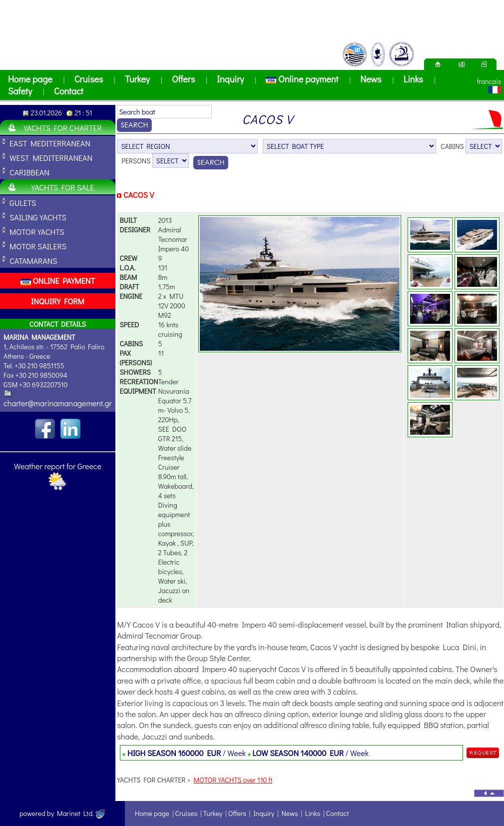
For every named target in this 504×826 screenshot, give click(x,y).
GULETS (23, 203)
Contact (69, 91)
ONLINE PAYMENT (58, 281)
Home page (30, 79)
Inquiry (230, 79)
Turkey (137, 79)
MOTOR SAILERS (38, 246)
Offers (183, 79)
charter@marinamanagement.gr (58, 403)
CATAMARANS (33, 261)
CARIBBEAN (29, 172)
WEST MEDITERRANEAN (51, 158)
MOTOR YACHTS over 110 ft (233, 780)
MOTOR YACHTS (37, 232)
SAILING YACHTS (38, 217)
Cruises (89, 79)
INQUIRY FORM (58, 301)
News (371, 79)
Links (413, 79)
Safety (20, 91)
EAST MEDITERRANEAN (50, 143)
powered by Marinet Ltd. (62, 813)
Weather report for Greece (58, 466)
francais (489, 81)
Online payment (302, 79)
